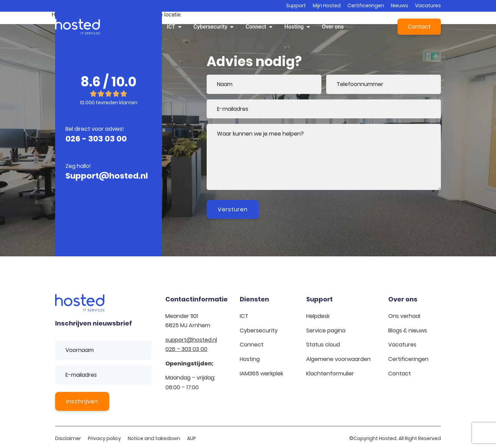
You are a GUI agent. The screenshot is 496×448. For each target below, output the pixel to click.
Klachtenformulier (330, 374)
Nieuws (400, 6)
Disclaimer (68, 438)
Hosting (250, 359)
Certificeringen (366, 6)
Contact (400, 374)
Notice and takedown (154, 438)
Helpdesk (318, 316)
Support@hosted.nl (107, 176)
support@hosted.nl (191, 340)
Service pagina (326, 330)
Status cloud (323, 345)
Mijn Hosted (327, 6)
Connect (252, 345)
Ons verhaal (404, 316)
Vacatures (428, 6)
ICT (244, 316)
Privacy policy (104, 438)
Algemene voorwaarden (338, 359)
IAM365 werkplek (261, 374)
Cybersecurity (259, 330)
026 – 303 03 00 (186, 349)
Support (296, 6)
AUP (192, 438)
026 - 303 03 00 (96, 138)
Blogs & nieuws (408, 330)
